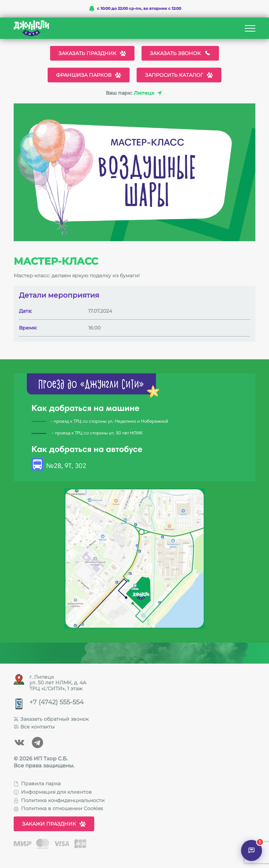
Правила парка (37, 784)
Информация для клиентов (53, 792)
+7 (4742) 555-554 (57, 702)
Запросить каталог (179, 75)
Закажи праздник (54, 824)
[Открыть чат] (251, 850)
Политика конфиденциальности (59, 800)
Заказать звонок (180, 53)
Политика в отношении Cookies (58, 808)
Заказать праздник (92, 53)
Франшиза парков (89, 75)
